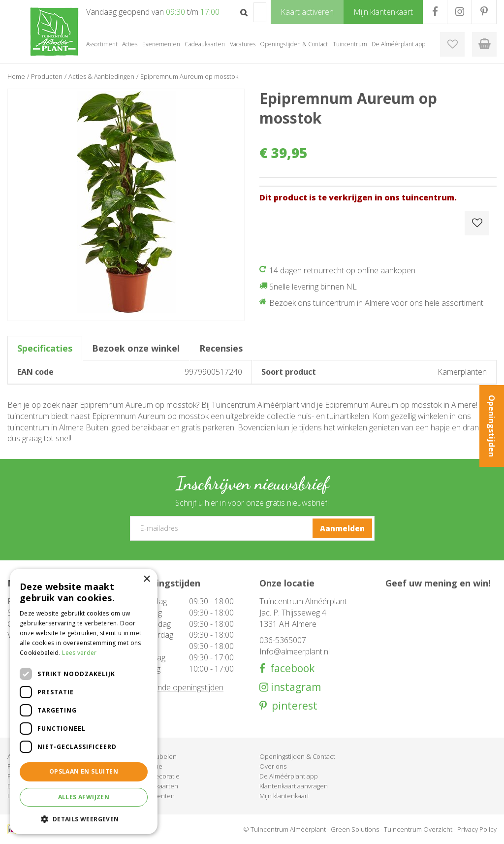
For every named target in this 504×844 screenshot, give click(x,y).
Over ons (273, 766)
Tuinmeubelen (155, 756)
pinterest (292, 706)
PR (484, 12)
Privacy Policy (477, 829)
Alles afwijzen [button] (84, 797)
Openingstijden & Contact (297, 756)
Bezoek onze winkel (136, 348)
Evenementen (154, 796)
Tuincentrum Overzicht (418, 829)
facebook (290, 668)
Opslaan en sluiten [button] (84, 771)
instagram (295, 687)
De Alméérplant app (289, 776)
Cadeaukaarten (156, 786)
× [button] (146, 579)
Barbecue (148, 766)
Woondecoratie (157, 776)
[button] (84, 819)
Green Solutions (355, 829)
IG (459, 12)
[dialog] (84, 701)
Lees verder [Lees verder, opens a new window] (79, 653)
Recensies (221, 348)
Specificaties (45, 348)
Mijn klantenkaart (284, 796)
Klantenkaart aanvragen (294, 786)
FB (435, 12)
